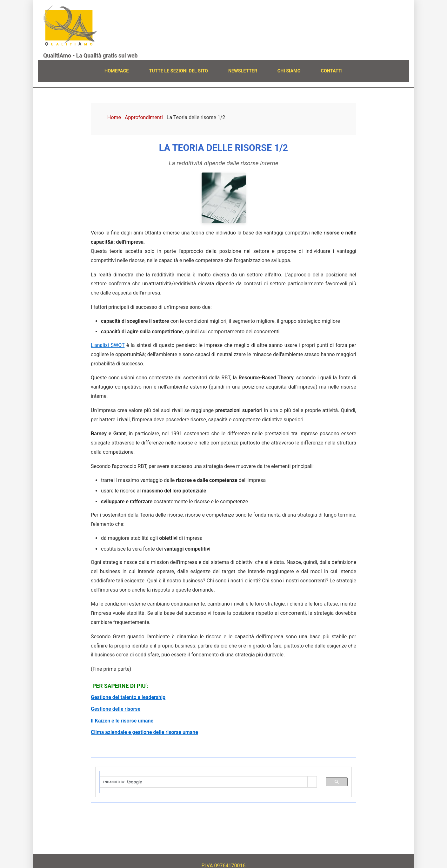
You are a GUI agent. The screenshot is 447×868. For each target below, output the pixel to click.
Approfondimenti (144, 117)
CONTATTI (332, 71)
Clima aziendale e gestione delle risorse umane (144, 732)
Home (114, 117)
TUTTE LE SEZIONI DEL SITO (178, 71)
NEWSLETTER (243, 71)
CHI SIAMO (289, 71)
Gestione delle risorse (116, 709)
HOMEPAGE (117, 71)
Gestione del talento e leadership (128, 697)
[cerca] (204, 782)
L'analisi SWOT (108, 345)
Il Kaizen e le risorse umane (122, 721)
